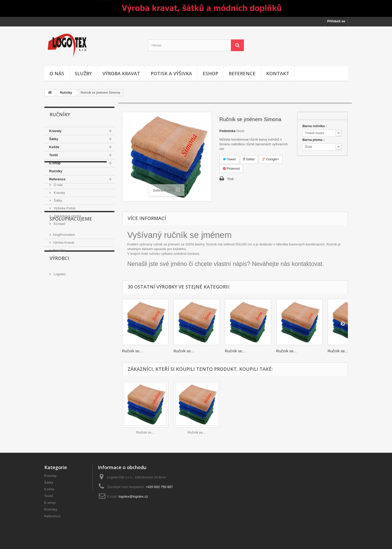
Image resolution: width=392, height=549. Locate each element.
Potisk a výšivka (171, 73)
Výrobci (59, 320)
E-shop (55, 163)
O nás (57, 73)
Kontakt (278, 73)
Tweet (229, 159)
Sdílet (249, 159)
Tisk (231, 179)
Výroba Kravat (64, 293)
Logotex (59, 334)
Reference (242, 73)
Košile (54, 147)
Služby (83, 73)
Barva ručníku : (315, 126)
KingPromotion (64, 285)
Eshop (210, 73)
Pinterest (231, 169)
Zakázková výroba (67, 244)
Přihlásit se (336, 21)
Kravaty (56, 131)
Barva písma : (314, 140)
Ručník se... (132, 351)
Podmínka (228, 131)
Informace (64, 199)
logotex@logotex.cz (133, 496)
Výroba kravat (121, 73)
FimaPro (59, 301)
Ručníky (66, 93)
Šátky (54, 139)
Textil (54, 155)
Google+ (271, 159)
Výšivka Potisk (64, 236)
